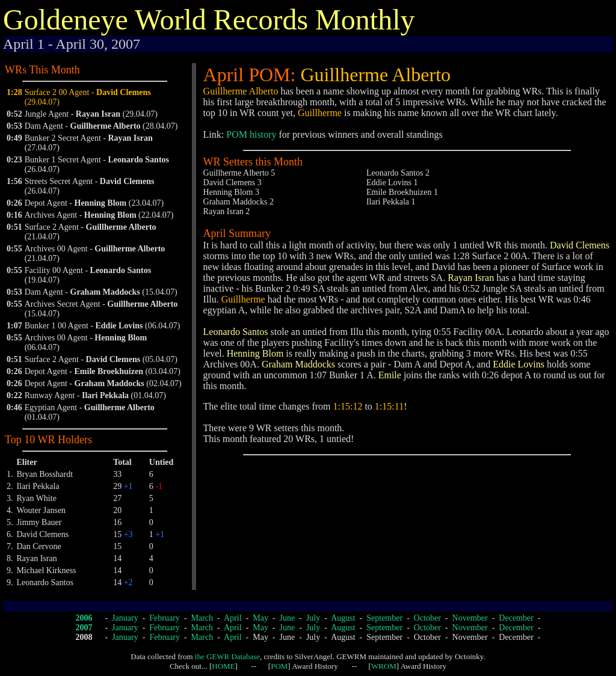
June (288, 618)
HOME (223, 666)
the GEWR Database (227, 656)
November (470, 618)
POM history (251, 134)
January (125, 618)
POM (279, 666)
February (165, 618)
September (384, 618)
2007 (84, 628)
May (260, 618)
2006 (84, 618)
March (202, 618)
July (313, 618)
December (516, 618)
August (343, 618)
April (233, 618)
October (427, 618)
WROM (384, 666)
